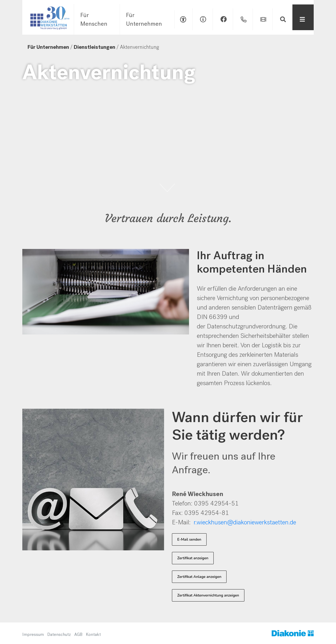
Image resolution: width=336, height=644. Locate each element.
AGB (78, 634)
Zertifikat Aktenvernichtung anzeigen (208, 595)
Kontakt (93, 634)
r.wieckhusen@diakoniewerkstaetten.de (245, 522)
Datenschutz (59, 634)
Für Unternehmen (144, 20)
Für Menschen (94, 20)
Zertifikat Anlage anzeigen (199, 577)
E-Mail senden (189, 539)
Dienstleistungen (94, 47)
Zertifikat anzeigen (193, 558)
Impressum (33, 634)
